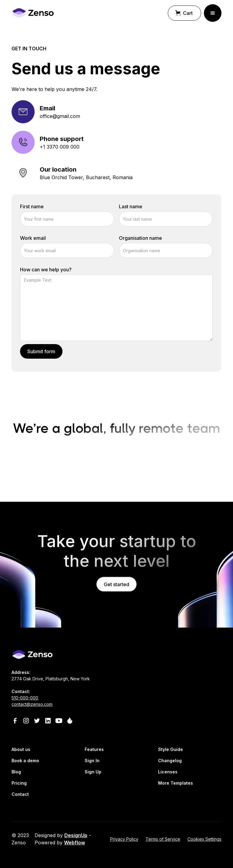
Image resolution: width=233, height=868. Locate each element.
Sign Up (93, 772)
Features (94, 749)
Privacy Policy (124, 839)
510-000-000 (25, 698)
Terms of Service (163, 839)
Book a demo (25, 761)
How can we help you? (46, 271)
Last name (131, 208)
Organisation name (140, 239)
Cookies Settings (204, 839)
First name (32, 208)
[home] (33, 13)
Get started (116, 591)
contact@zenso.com (32, 704)
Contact (20, 794)
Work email (33, 239)
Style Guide (171, 749)
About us (21, 749)
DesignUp (76, 835)
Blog (16, 772)
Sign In (92, 761)
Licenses (168, 772)
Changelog (170, 761)
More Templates (176, 783)
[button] (184, 13)
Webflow (74, 843)
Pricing (19, 783)
